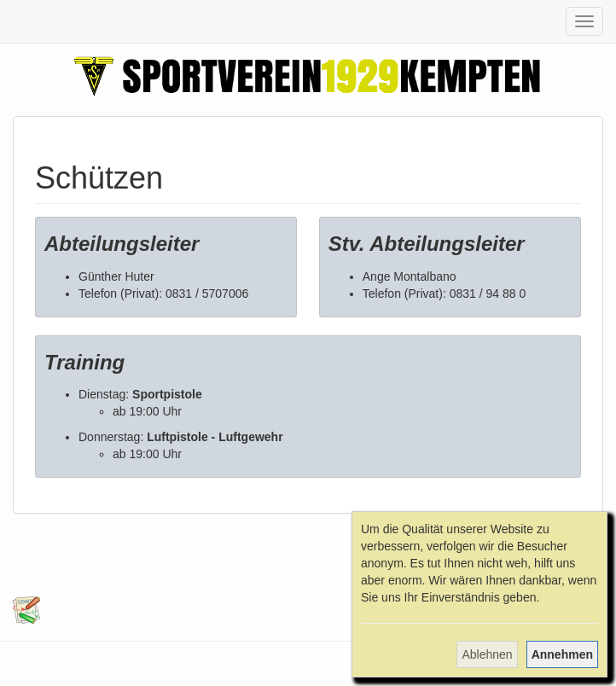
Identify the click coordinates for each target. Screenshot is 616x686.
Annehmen (562, 654)
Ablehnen (487, 654)
